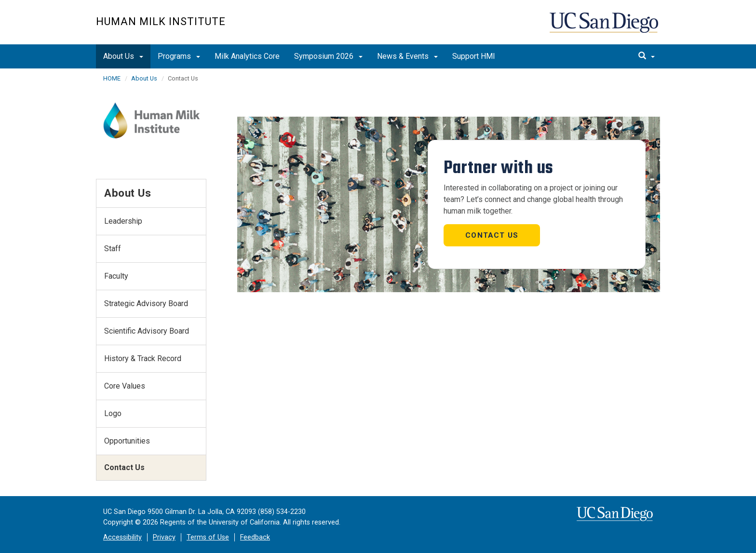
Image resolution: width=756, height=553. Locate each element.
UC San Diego (605, 27)
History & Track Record (143, 358)
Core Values (125, 386)
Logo (113, 413)
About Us (123, 56)
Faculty (116, 276)
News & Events (407, 56)
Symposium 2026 (328, 56)
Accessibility (122, 537)
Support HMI (474, 56)
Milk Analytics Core (247, 56)
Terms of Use (208, 537)
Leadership (123, 221)
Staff (113, 249)
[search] (647, 56)
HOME (112, 78)
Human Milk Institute (161, 21)
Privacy (164, 537)
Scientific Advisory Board (147, 331)
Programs (179, 56)
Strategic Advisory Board (146, 303)
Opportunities (127, 441)
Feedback (255, 537)
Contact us (492, 235)
